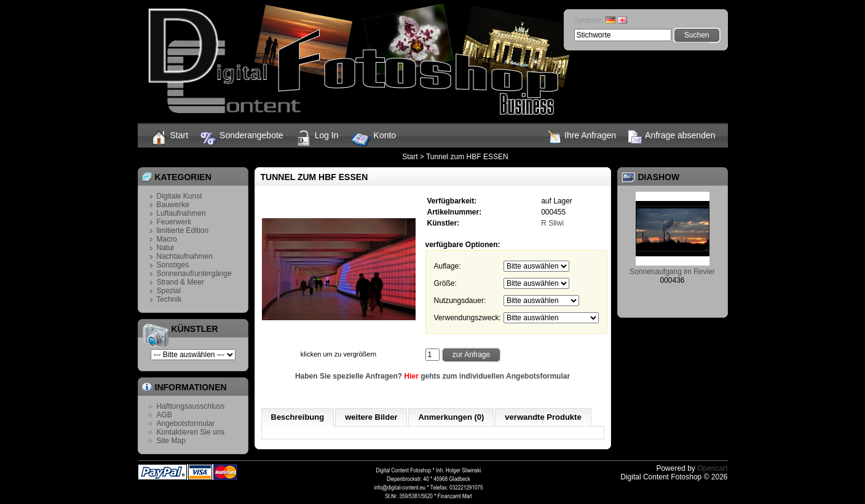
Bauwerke (173, 205)
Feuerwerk (174, 222)
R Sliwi (552, 223)
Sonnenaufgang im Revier (672, 272)
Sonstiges (173, 265)
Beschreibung (298, 417)
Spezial (169, 291)
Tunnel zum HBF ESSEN (467, 157)
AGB (164, 415)
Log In (317, 138)
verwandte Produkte (543, 417)
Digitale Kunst (180, 196)
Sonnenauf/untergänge (194, 274)
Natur (166, 248)
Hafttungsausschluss (191, 406)
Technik (169, 299)
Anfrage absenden (672, 137)
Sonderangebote (242, 138)
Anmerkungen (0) (451, 417)
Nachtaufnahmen (185, 256)
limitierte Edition (183, 230)
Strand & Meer (180, 282)
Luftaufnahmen (181, 213)
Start (169, 138)
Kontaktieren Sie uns (191, 432)
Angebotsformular (186, 423)
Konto (374, 140)
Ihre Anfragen (582, 137)
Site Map (171, 441)
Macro (167, 239)
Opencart (712, 468)
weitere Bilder (371, 417)
